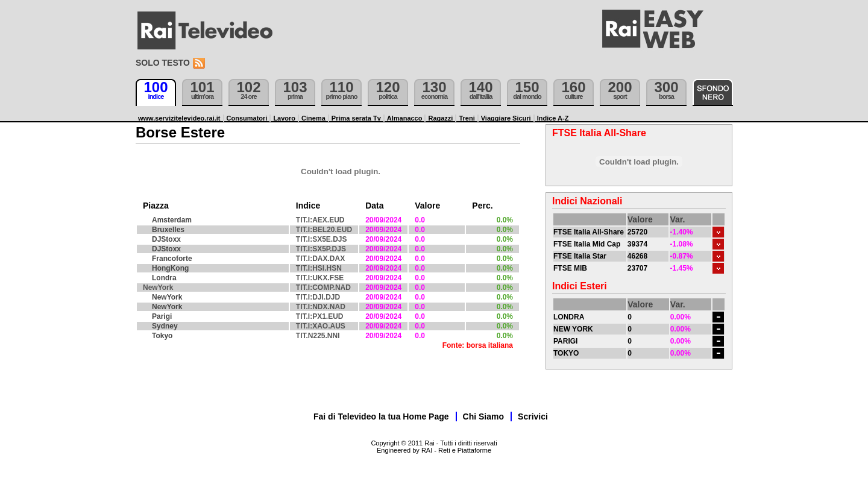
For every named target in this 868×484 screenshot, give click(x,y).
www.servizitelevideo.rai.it (179, 118)
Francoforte (172, 259)
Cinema (313, 118)
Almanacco (405, 118)
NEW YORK (573, 329)
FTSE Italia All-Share (589, 232)
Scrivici (533, 416)
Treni (467, 118)
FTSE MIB (570, 268)
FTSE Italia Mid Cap (587, 244)
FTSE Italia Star (580, 256)
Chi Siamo (483, 416)
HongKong (170, 268)
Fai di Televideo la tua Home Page (381, 416)
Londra (164, 278)
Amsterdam (172, 220)
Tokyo (162, 336)
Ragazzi (440, 118)
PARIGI (565, 341)
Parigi (162, 316)
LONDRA (569, 317)
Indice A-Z (553, 118)
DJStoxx (166, 239)
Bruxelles (168, 230)
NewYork (167, 297)
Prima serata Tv (356, 118)
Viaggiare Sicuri (506, 118)
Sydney (165, 326)
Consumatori (247, 118)
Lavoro (284, 118)
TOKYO (566, 353)
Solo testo (163, 63)
